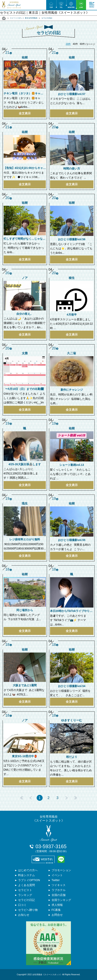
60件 (82, 44)
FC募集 (56, 910)
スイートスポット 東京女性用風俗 (24, 18)
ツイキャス (59, 885)
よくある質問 (26, 885)
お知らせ (24, 915)
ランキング (25, 895)
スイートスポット (4, 18)
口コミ (22, 905)
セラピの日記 (26, 900)
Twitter (56, 880)
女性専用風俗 (49, 819)
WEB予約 (43, 859)
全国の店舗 (59, 895)
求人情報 (57, 905)
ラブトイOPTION (29, 880)
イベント (57, 875)
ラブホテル (59, 890)
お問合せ (57, 915)
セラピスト (25, 890)
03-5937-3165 (51, 848)
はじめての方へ (28, 870)
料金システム (26, 875)
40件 (75, 44)
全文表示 (25, 113)
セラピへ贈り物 (28, 910)
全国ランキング (61, 900)
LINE (61, 859)
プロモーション (61, 870)
